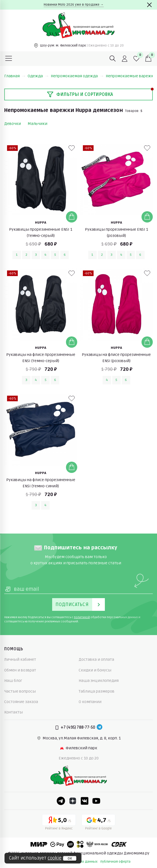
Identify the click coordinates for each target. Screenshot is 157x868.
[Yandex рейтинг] (59, 823)
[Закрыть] (149, 5)
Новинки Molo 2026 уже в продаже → (74, 5)
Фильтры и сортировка (80, 94)
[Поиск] (113, 59)
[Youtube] (96, 801)
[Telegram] (99, 728)
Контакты (14, 712)
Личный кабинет (20, 659)
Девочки (13, 124)
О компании (90, 702)
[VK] (85, 801)
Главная (15, 76)
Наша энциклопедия (99, 681)
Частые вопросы (20, 691)
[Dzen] (73, 801)
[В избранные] (72, 148)
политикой (82, 617)
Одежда (38, 76)
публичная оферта (115, 862)
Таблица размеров (97, 691)
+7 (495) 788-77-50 (78, 727)
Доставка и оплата (96, 659)
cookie (55, 858)
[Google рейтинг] (98, 823)
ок (70, 858)
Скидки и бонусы (95, 670)
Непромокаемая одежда (77, 76)
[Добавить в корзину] (72, 217)
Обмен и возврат (20, 670)
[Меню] (9, 59)
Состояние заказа (21, 702)
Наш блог (13, 681)
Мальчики (37, 124)
